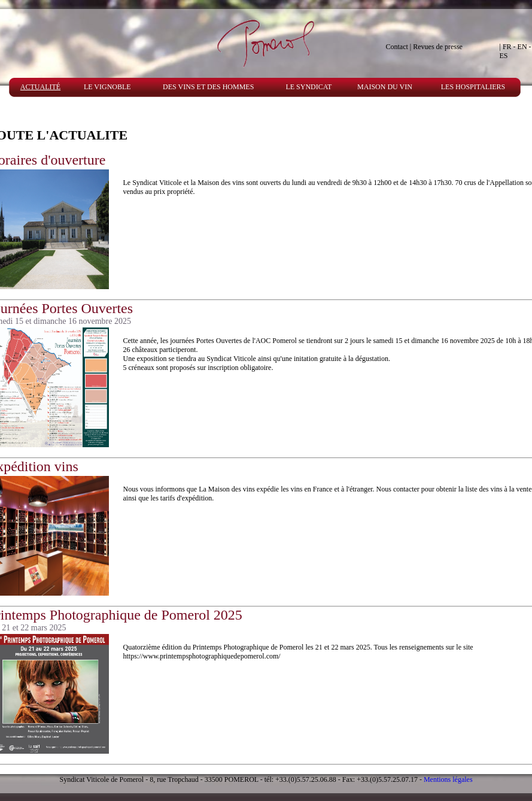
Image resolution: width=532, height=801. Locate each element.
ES (504, 56)
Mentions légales (448, 779)
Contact (397, 47)
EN (522, 47)
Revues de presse (438, 47)
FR (507, 47)
